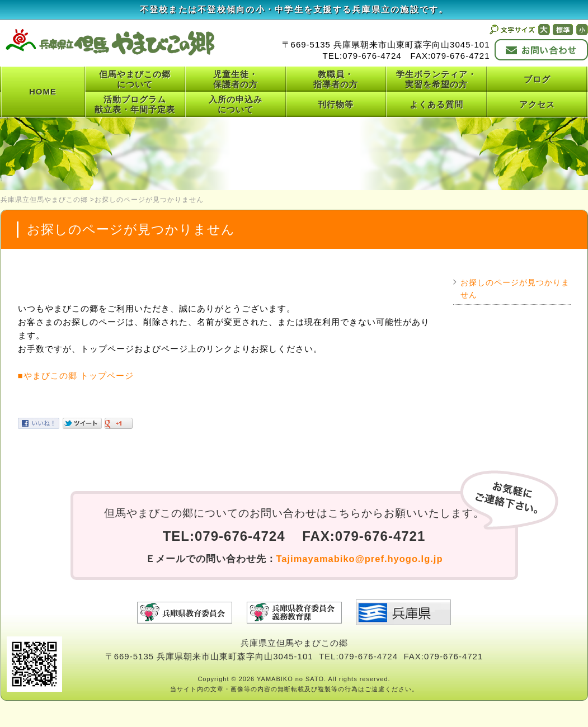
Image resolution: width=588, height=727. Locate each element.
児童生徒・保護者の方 (236, 79)
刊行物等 (336, 104)
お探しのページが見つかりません (515, 289)
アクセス (537, 104)
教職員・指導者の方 (336, 79)
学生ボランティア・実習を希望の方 (436, 79)
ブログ (537, 79)
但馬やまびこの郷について (135, 79)
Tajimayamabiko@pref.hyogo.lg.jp (360, 559)
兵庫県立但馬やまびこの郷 (44, 200)
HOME (43, 91)
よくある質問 (436, 104)
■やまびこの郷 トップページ (76, 376)
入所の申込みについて (236, 104)
